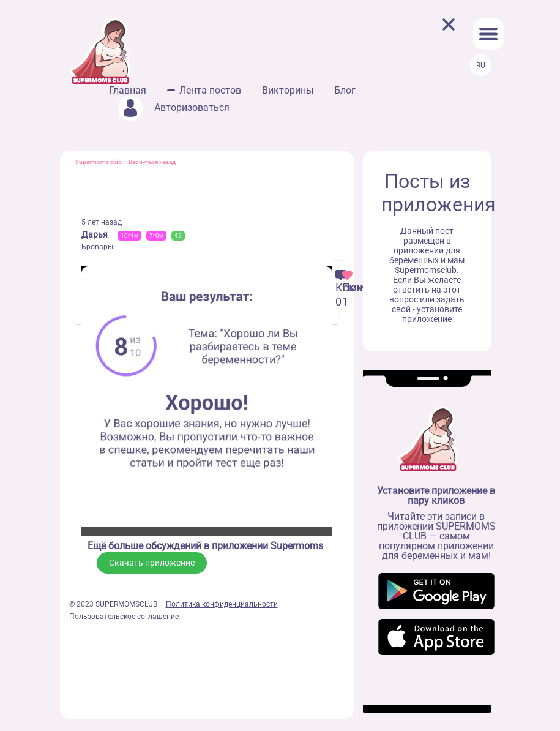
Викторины (288, 90)
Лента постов (210, 90)
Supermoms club (99, 162)
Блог (345, 90)
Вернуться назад (152, 162)
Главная (128, 90)
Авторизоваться (174, 107)
